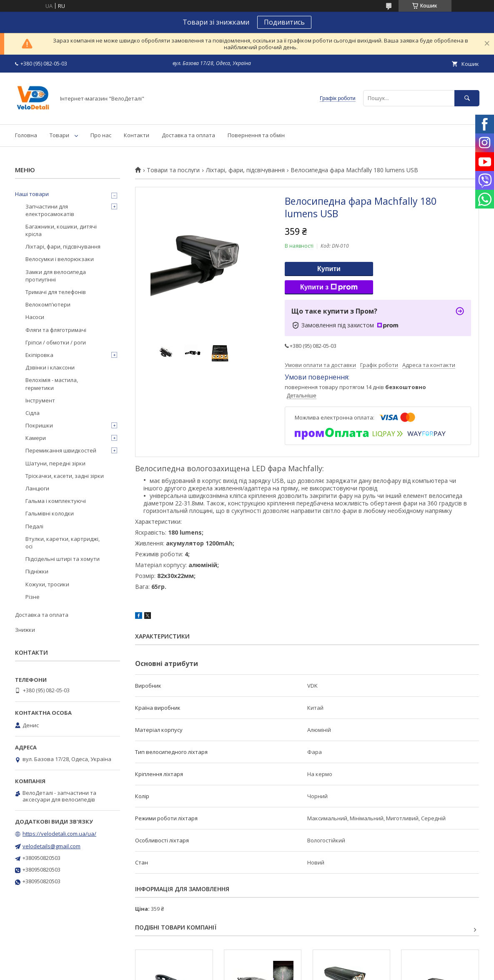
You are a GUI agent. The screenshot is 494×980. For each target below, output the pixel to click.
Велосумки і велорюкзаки (60, 259)
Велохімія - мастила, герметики (52, 384)
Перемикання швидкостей (61, 450)
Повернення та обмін (256, 135)
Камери (36, 438)
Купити (329, 269)
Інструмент (40, 400)
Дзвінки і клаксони (50, 367)
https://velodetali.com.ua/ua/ (59, 834)
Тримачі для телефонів (56, 292)
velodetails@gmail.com (51, 846)
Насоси (35, 317)
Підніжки (37, 571)
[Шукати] (467, 98)
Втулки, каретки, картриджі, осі (63, 543)
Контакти (137, 135)
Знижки (25, 630)
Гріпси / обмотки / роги (56, 342)
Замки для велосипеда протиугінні (56, 276)
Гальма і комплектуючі (56, 501)
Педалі (34, 526)
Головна (26, 135)
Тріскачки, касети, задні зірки (65, 476)
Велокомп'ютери (48, 304)
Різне (33, 597)
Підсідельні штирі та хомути (63, 559)
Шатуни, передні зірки (55, 463)
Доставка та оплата (188, 135)
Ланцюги (37, 488)
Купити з (329, 287)
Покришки (39, 425)
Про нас (101, 135)
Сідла (33, 413)
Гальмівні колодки (50, 513)
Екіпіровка (39, 355)
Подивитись (284, 22)
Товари (59, 135)
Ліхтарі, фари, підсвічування (245, 170)
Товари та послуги (173, 170)
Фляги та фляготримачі (56, 330)
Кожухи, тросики (47, 584)
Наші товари (32, 194)
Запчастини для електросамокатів (50, 210)
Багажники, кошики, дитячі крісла (61, 230)
